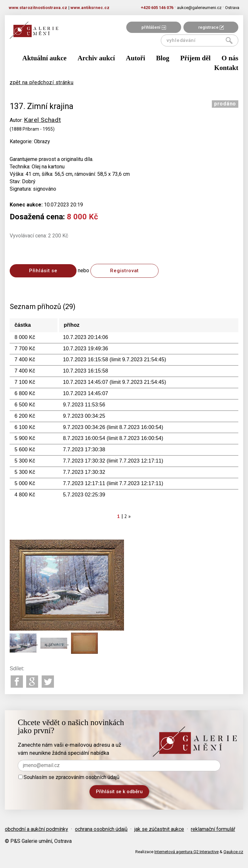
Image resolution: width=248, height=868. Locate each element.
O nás (230, 58)
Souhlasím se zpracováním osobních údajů (69, 777)
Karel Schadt (42, 120)
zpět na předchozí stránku (42, 82)
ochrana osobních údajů (101, 829)
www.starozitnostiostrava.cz (38, 8)
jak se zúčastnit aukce (159, 829)
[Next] (130, 516)
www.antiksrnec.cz (90, 8)
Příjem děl (195, 58)
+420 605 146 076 (157, 8)
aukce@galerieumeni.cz (199, 8)
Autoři (136, 58)
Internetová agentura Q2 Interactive (186, 852)
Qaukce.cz (233, 852)
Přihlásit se (43, 271)
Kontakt (226, 68)
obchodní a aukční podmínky (36, 829)
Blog (163, 58)
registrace (211, 27)
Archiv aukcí (96, 58)
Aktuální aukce (44, 58)
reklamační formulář (213, 829)
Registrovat (124, 271)
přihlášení (154, 27)
